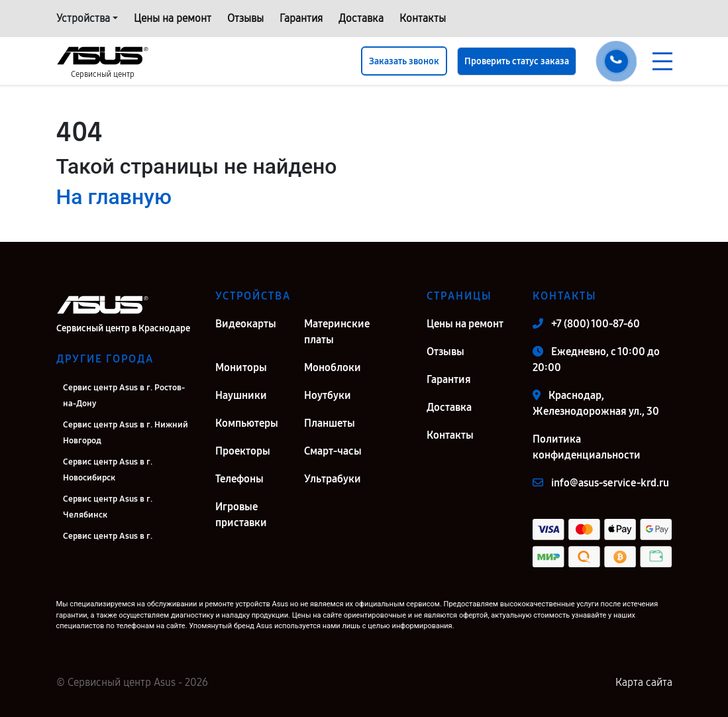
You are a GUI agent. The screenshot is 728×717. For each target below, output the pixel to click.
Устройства (83, 18)
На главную (114, 197)
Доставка (361, 18)
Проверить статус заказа (517, 61)
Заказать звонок (404, 61)
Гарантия (301, 18)
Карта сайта (644, 682)
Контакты (423, 18)
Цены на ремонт (173, 18)
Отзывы (245, 18)
